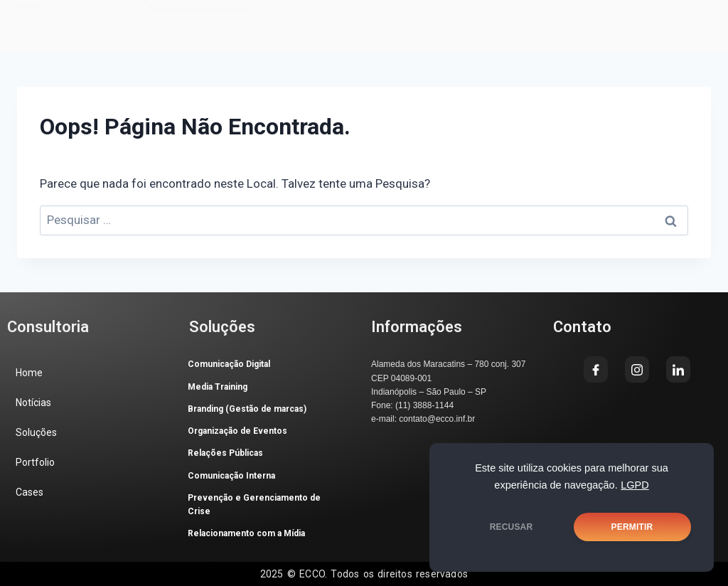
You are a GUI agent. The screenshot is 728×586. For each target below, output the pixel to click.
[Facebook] (350, 20)
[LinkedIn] (439, 20)
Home (29, 373)
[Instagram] (395, 20)
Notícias (33, 403)
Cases (30, 492)
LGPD (635, 485)
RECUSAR (512, 527)
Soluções (36, 432)
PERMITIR (632, 527)
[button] (70, 18)
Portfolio (35, 462)
